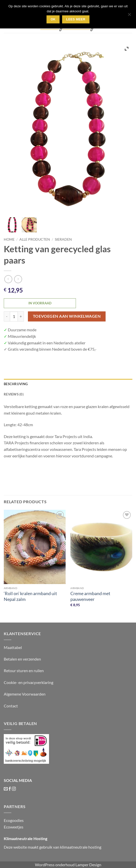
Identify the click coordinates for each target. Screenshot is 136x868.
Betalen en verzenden (22, 659)
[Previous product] (18, 279)
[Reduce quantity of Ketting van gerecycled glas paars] (7, 316)
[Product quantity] (14, 316)
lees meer (76, 19)
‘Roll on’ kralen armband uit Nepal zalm (30, 596)
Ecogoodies (14, 820)
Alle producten (35, 239)
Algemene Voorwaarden (25, 694)
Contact (11, 706)
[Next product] (8, 279)
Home (9, 239)
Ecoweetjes (14, 827)
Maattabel (13, 647)
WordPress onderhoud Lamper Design (68, 865)
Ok (53, 19)
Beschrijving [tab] (16, 384)
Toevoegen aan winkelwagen (67, 316)
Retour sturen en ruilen (24, 671)
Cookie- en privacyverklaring (29, 682)
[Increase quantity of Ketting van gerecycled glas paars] (21, 316)
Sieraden (63, 239)
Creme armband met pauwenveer (90, 596)
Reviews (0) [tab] (14, 394)
